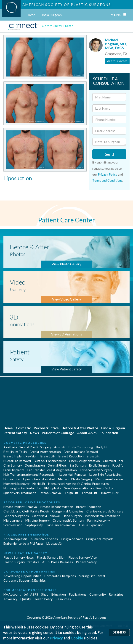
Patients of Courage (58, 433)
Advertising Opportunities (22, 576)
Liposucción (55, 543)
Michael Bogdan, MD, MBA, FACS (116, 44)
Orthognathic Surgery (68, 520)
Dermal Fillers (57, 465)
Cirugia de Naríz (72, 539)
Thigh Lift (71, 493)
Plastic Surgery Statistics (21, 562)
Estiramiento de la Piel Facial (23, 543)
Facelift (118, 465)
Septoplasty (34, 525)
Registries (116, 594)
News (34, 433)
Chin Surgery (13, 465)
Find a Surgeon (51, 15)
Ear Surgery (78, 465)
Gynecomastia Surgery (96, 470)
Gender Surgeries (16, 516)
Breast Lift (48, 456)
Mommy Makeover (16, 484)
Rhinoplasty (53, 488)
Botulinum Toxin (15, 452)
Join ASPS (31, 594)
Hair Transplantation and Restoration (30, 474)
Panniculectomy (98, 520)
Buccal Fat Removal (17, 461)
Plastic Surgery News (19, 557)
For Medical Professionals (30, 590)
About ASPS (87, 433)
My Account (12, 594)
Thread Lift (89, 493)
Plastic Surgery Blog (51, 557)
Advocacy (10, 599)
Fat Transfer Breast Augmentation (52, 470)
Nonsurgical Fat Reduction (22, 488)
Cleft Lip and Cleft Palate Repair (26, 511)
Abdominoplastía (15, 539)
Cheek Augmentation (84, 461)
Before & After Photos (80, 428)
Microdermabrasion (109, 479)
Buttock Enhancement (50, 461)
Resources (63, 599)
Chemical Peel (113, 461)
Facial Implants (14, 470)
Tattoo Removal (50, 493)
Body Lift (102, 447)
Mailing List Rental (92, 576)
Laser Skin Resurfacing (105, 474)
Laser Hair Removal (73, 474)
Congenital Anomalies (68, 511)
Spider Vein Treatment (20, 493)
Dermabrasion (35, 465)
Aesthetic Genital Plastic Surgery (27, 447)
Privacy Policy (108, 174)
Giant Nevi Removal (46, 516)
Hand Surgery (72, 516)
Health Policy (43, 599)
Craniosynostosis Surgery (105, 511)
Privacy (56, 638)
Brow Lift (93, 456)
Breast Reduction (71, 456)
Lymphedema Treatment (102, 516)
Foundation (109, 433)
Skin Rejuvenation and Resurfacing (89, 488)
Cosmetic (23, 428)
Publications (78, 594)
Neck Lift (39, 484)
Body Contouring (81, 447)
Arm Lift (60, 447)
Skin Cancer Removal (61, 525)
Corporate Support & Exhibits (25, 580)
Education (59, 594)
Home (31, 15)
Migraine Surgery (37, 520)
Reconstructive (46, 428)
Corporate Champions (60, 576)
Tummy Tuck (109, 493)
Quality (26, 599)
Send (109, 154)
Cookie (77, 638)
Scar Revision (13, 525)
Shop (45, 594)
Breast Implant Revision (20, 456)
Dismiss (119, 632)
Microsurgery (13, 520)
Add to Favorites (117, 61)
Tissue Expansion (91, 525)
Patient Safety (15, 433)
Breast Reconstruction (57, 507)
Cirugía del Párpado (100, 539)
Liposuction (12, 479)
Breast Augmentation (45, 452)
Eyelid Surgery (99, 465)
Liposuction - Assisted (39, 479)
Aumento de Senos (44, 539)
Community (98, 594)
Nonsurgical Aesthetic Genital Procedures (78, 484)
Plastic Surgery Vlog (83, 557)
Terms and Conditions (107, 180)
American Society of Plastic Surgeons (67, 5)
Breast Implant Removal (81, 452)
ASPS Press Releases (58, 562)
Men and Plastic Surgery (75, 479)
